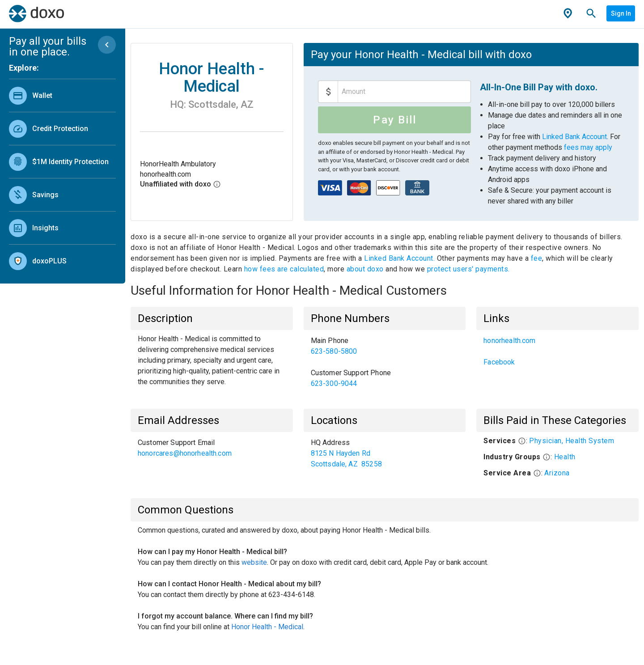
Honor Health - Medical (267, 627)
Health (565, 457)
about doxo (365, 269)
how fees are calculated (284, 269)
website (254, 562)
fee (537, 258)
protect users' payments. (468, 269)
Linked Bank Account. (400, 258)
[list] (62, 176)
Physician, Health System (572, 441)
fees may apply (588, 147)
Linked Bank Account (574, 137)
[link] (62, 95)
